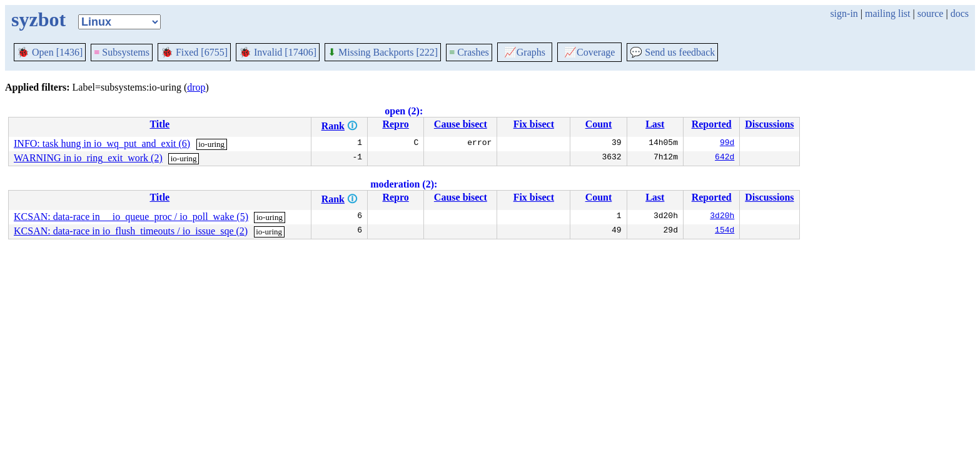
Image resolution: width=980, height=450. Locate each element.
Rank (333, 126)
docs (960, 13)
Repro (395, 124)
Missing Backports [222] (383, 52)
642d (725, 158)
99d (727, 144)
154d (725, 231)
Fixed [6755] (194, 52)
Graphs (525, 52)
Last (655, 124)
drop (196, 87)
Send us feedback (672, 52)
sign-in (844, 13)
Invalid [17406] (278, 52)
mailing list (887, 13)
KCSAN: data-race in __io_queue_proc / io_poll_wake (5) (131, 217)
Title (159, 124)
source (931, 13)
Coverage (589, 52)
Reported (712, 124)
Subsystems (122, 52)
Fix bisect (534, 124)
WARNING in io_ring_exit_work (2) (88, 158)
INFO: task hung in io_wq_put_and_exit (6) (102, 143)
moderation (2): (404, 184)
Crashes (469, 52)
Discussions (769, 124)
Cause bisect (461, 124)
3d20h (722, 217)
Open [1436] (50, 52)
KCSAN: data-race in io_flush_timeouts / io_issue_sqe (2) (131, 231)
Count (599, 124)
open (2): (404, 111)
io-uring (211, 144)
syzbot (38, 19)
